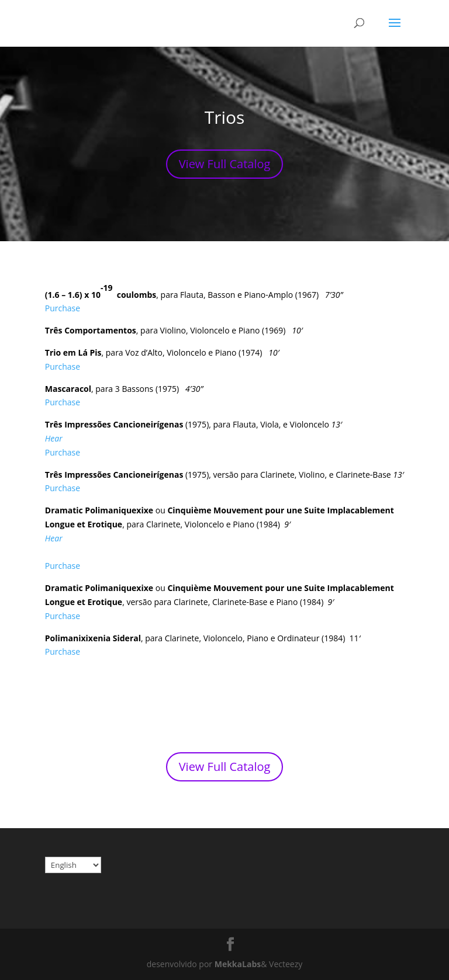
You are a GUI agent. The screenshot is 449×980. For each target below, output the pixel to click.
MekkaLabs (238, 964)
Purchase (63, 308)
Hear (54, 438)
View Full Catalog (225, 164)
